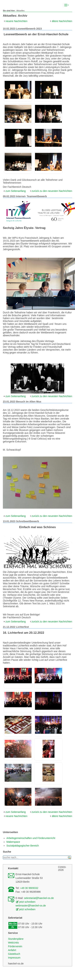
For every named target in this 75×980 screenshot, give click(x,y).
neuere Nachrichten (16, 21)
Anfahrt (12, 950)
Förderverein (15, 946)
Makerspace (13, 842)
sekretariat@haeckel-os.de (39, 898)
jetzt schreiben (27, 902)
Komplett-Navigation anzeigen (70, 5)
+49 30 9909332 (29, 888)
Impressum (14, 958)
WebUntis (13, 943)
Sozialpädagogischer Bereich (23, 846)
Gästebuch (14, 954)
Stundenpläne (16, 939)
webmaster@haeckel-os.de (31, 906)
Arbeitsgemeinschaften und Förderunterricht (31, 838)
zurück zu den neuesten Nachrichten (52, 191)
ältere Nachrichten (62, 21)
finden (69, 858)
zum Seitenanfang (16, 191)
